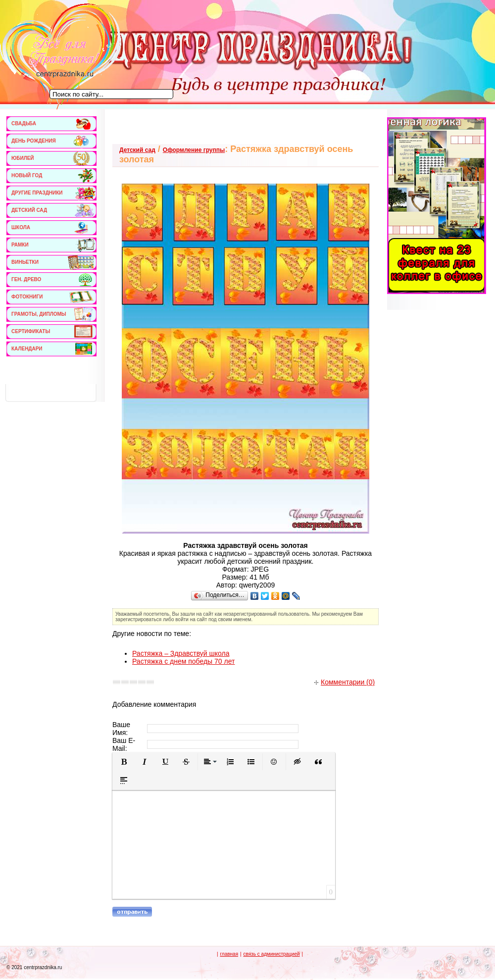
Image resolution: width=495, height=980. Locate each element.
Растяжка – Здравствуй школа (181, 653)
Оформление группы (194, 150)
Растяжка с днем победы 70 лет (183, 661)
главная (229, 954)
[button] (124, 762)
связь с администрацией (271, 954)
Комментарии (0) (345, 682)
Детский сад (137, 150)
